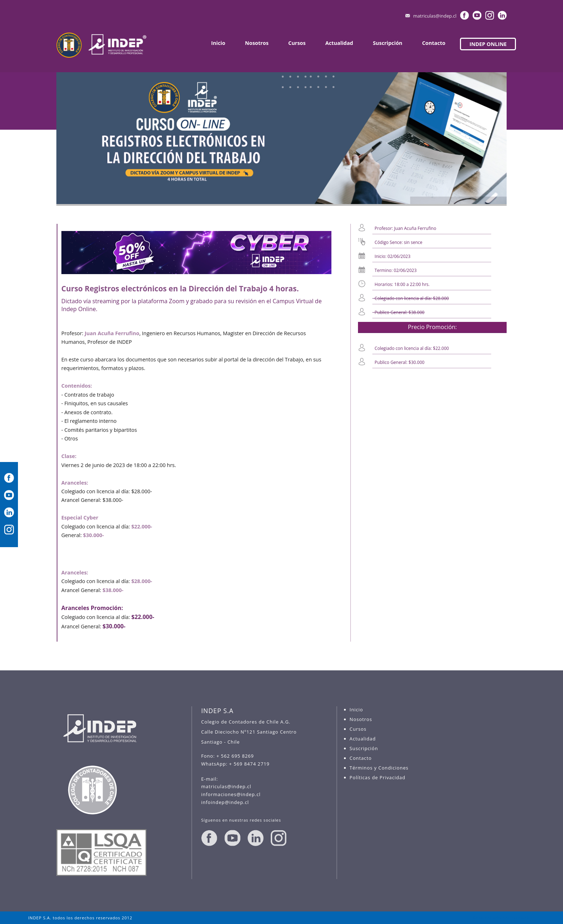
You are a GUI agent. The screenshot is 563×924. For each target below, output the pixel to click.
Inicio (218, 43)
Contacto (434, 43)
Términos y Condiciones (379, 768)
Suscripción (387, 43)
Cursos (297, 43)
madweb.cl (523, 918)
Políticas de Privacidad (378, 777)
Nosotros (257, 43)
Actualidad (339, 43)
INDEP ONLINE (488, 44)
